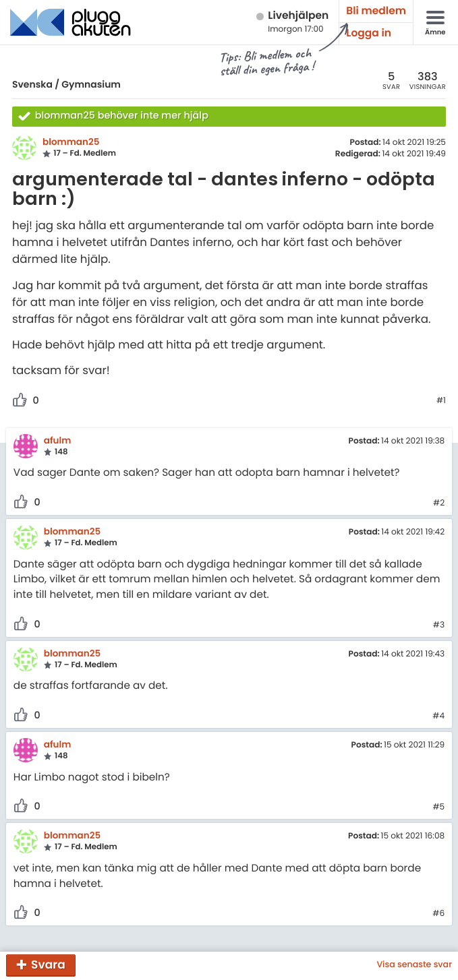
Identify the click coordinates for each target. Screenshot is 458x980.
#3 (439, 625)
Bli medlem (376, 11)
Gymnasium (91, 84)
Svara (48, 964)
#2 (439, 503)
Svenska (32, 84)
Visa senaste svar (414, 965)
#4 (438, 716)
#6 (438, 914)
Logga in (369, 33)
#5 (438, 807)
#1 (441, 401)
